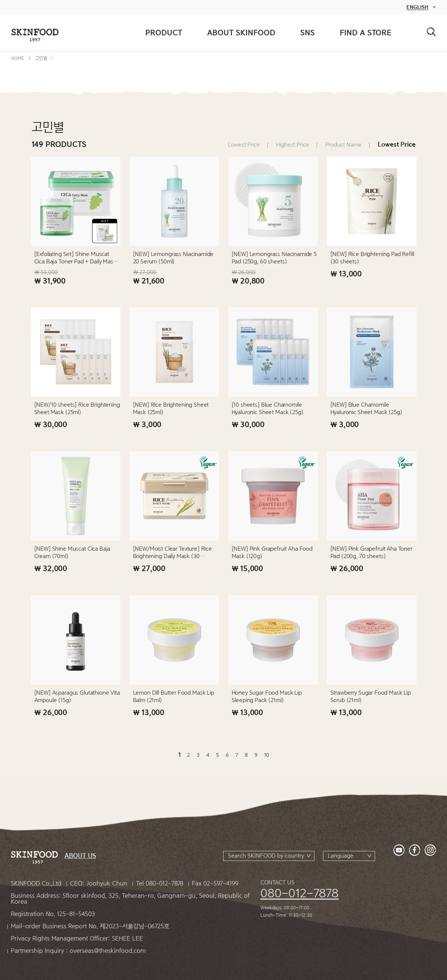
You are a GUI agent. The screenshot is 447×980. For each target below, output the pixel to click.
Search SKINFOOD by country (266, 856)
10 (267, 755)
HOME (18, 58)
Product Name (343, 145)
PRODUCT (164, 33)
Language (341, 856)
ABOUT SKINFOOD (241, 33)
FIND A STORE (366, 33)
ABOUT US (80, 856)
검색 (431, 32)
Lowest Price (244, 145)
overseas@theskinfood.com (108, 951)
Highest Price (292, 145)
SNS (307, 33)
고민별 (41, 58)
